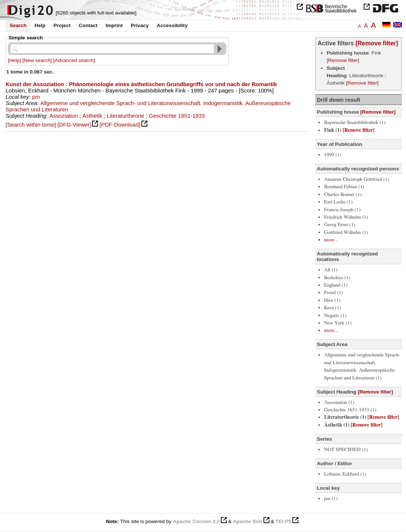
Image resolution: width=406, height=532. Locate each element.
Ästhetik (92, 116)
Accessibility (172, 25)
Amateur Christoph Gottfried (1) (357, 179)
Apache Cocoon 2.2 (196, 521)
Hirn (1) (332, 300)
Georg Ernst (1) (340, 225)
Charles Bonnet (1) (343, 195)
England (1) (336, 285)
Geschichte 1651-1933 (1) (350, 410)
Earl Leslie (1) (338, 202)
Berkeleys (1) (337, 278)
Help (40, 25)
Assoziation (64, 116)
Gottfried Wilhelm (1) (346, 232)
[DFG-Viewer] (74, 125)
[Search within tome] (31, 125)
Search (18, 25)
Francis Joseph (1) (342, 210)
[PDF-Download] (120, 125)
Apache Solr (248, 521)
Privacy (140, 25)
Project (62, 25)
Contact (88, 25)
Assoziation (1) (339, 402)
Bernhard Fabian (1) (344, 187)
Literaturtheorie (126, 116)
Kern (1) (333, 308)
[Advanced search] (74, 60)
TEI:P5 (283, 521)
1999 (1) (333, 155)
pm (36, 97)
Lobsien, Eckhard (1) (345, 474)
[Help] (14, 60)
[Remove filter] (377, 43)
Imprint (114, 25)
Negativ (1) (335, 316)
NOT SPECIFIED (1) (346, 450)
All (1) (331, 270)
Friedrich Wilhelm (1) (346, 217)
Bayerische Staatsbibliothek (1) (355, 123)
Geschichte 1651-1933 (177, 116)
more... (331, 240)
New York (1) (338, 323)
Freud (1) (333, 293)
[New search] (37, 60)
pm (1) (331, 499)
